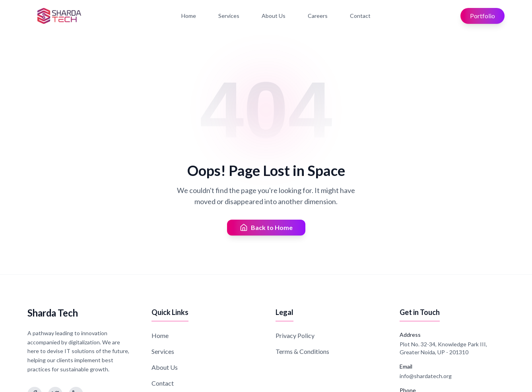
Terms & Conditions (302, 351)
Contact (360, 16)
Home (189, 16)
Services (229, 16)
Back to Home (266, 228)
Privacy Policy (295, 335)
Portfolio (482, 16)
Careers (318, 16)
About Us (274, 16)
